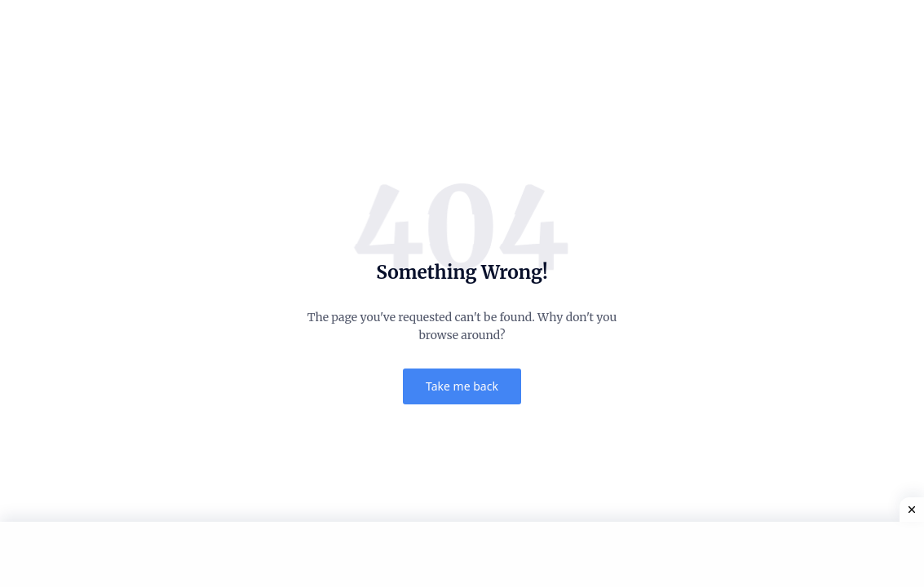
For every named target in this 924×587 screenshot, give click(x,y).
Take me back (462, 386)
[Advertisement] (462, 554)
